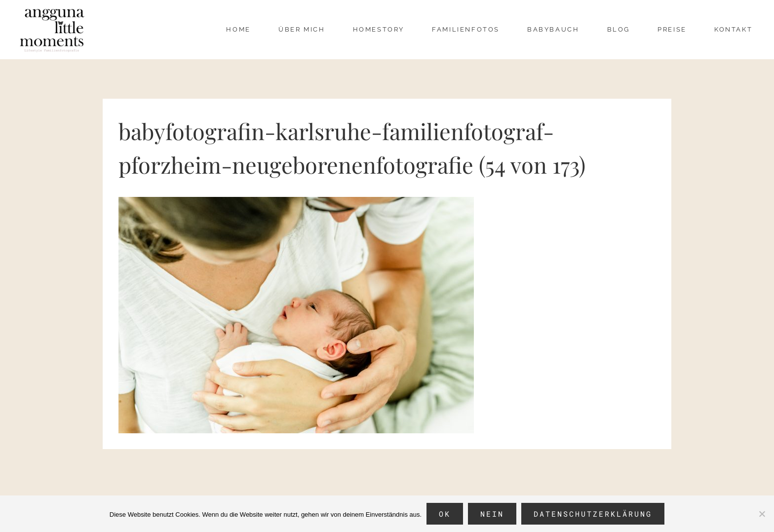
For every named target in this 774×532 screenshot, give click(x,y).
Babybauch (553, 29)
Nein (492, 514)
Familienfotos (466, 29)
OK (445, 514)
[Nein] (762, 514)
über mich (302, 29)
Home (238, 29)
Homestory (379, 29)
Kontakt (733, 29)
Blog (619, 29)
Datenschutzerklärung (593, 514)
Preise (672, 29)
